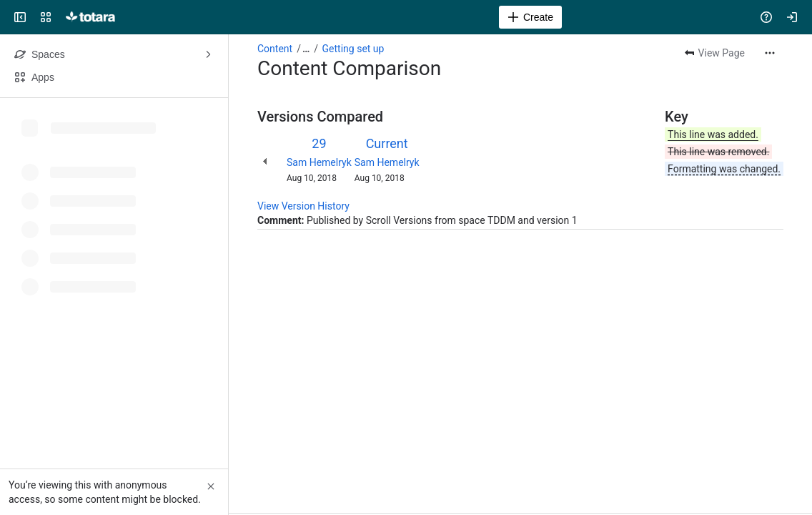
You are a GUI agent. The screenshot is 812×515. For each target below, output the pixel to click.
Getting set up (353, 49)
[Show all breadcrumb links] (306, 49)
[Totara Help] (90, 17)
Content (275, 49)
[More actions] (770, 53)
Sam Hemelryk (319, 162)
